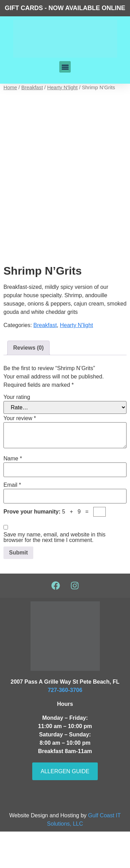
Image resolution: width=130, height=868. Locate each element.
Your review (20, 454)
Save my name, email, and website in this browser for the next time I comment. (54, 574)
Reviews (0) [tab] (28, 384)
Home (10, 87)
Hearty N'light (62, 87)
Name (13, 495)
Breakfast (32, 87)
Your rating (17, 433)
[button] (65, 67)
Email (12, 521)
